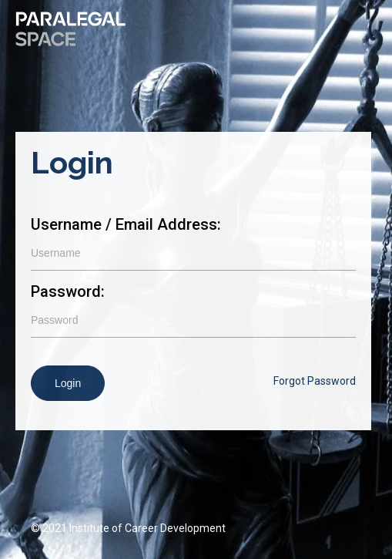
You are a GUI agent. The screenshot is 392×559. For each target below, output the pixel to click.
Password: (68, 291)
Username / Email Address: (126, 224)
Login (68, 383)
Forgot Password (315, 381)
